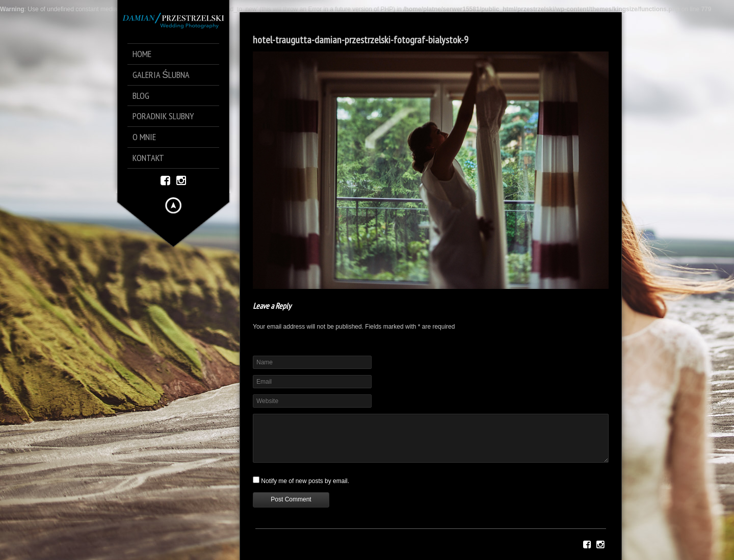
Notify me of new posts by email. (305, 481)
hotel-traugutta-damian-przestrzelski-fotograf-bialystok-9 (361, 40)
